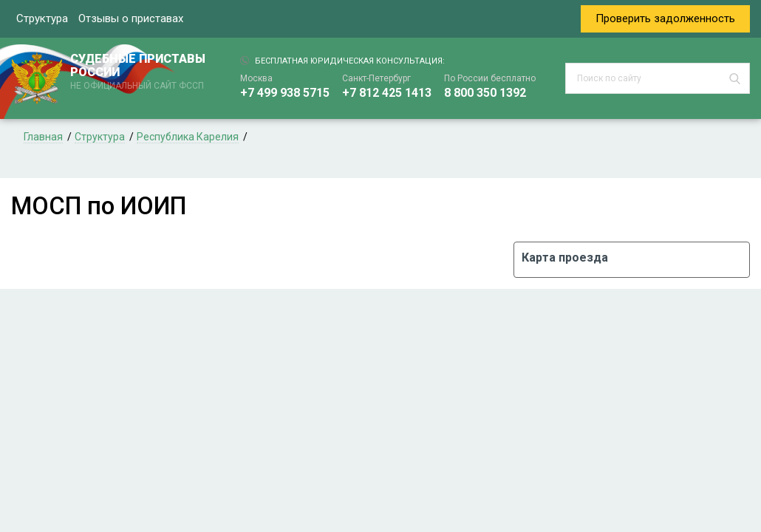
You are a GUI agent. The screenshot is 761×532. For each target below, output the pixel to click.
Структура (42, 18)
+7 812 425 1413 (387, 93)
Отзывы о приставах (131, 18)
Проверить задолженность (665, 18)
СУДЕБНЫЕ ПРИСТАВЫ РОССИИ (140, 72)
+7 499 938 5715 (285, 93)
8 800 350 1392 (485, 93)
